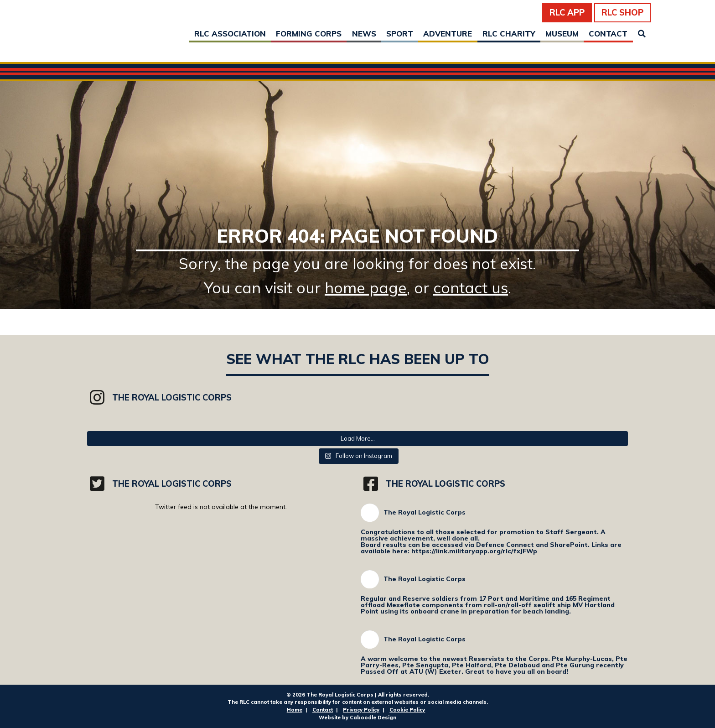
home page (366, 287)
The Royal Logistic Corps (425, 512)
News (364, 34)
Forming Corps (309, 34)
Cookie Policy (407, 710)
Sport (400, 34)
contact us (471, 287)
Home (295, 710)
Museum (562, 34)
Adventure (448, 34)
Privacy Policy (361, 710)
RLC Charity (509, 34)
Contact (608, 34)
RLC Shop (622, 13)
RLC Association (230, 34)
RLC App (567, 13)
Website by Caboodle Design (357, 718)
